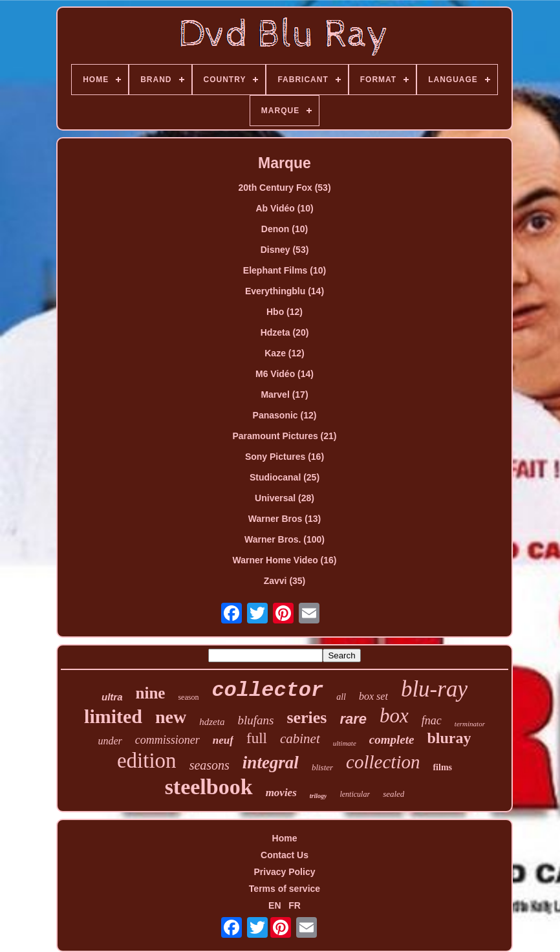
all (341, 697)
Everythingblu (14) (285, 291)
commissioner (167, 740)
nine (151, 693)
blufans (255, 720)
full (257, 738)
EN (275, 905)
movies (281, 793)
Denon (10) (285, 229)
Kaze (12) (284, 353)
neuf (223, 740)
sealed (393, 794)
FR (295, 905)
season (188, 697)
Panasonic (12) (285, 415)
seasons (210, 765)
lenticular (355, 794)
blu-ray (434, 689)
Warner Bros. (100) (285, 539)
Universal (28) (285, 498)
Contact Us (285, 855)
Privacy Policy (285, 872)
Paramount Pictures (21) (284, 436)
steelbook (209, 787)
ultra (112, 697)
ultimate (345, 743)
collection (383, 762)
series (307, 718)
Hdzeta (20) (285, 332)
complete (392, 740)
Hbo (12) (285, 312)
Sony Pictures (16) (285, 457)
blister (322, 767)
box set (373, 696)
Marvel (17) (284, 395)
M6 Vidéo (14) (285, 374)
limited (113, 716)
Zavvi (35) (285, 581)
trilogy (318, 796)
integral (271, 763)
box (394, 716)
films (442, 767)
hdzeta (212, 722)
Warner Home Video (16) (284, 560)
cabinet (300, 739)
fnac (432, 720)
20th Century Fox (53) (284, 188)
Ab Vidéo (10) (284, 208)
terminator (470, 724)
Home (285, 838)
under (110, 741)
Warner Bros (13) (285, 519)
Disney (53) (285, 250)
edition (147, 761)
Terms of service (285, 889)
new (171, 717)
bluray (449, 738)
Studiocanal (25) (285, 477)
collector (267, 690)
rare (354, 719)
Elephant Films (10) (285, 270)
